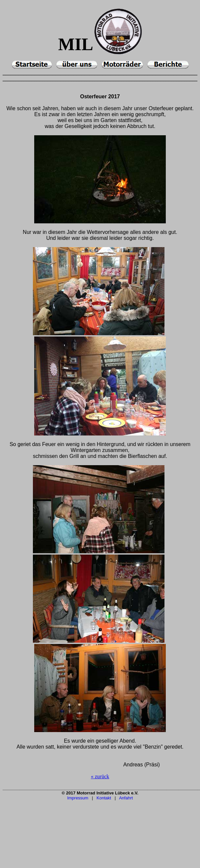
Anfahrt (126, 798)
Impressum (78, 798)
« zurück (100, 776)
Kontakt (104, 798)
